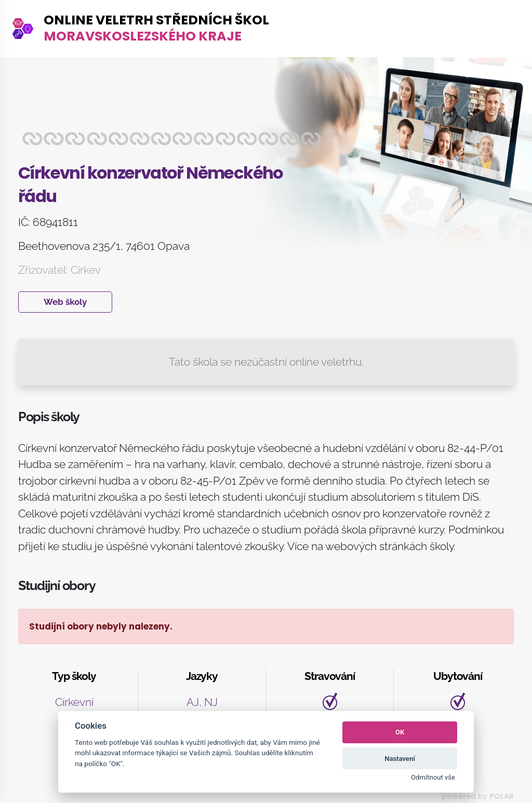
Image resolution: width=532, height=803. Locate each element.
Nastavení (400, 759)
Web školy (65, 302)
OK (400, 732)
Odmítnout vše (433, 777)
